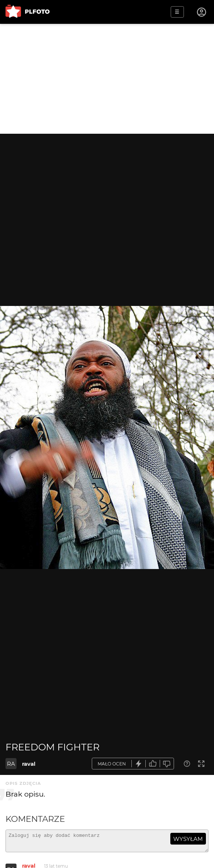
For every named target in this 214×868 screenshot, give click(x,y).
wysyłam (188, 839)
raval (29, 764)
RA (11, 764)
